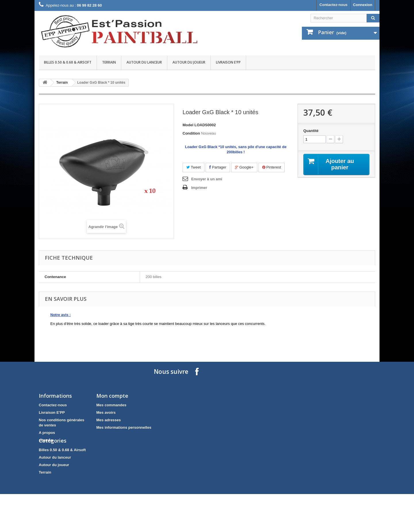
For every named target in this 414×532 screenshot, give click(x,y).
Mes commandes (111, 405)
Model (188, 125)
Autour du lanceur (144, 62)
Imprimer (199, 188)
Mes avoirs (106, 413)
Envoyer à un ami (207, 179)
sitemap (46, 440)
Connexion (363, 5)
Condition (191, 133)
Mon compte (112, 396)
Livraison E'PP (228, 62)
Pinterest (272, 167)
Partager (218, 167)
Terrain (109, 62)
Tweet (193, 167)
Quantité (311, 131)
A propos (47, 433)
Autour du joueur (189, 62)
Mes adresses (109, 420)
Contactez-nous (333, 5)
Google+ (244, 167)
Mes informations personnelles (124, 427)
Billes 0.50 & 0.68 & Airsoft (68, 62)
